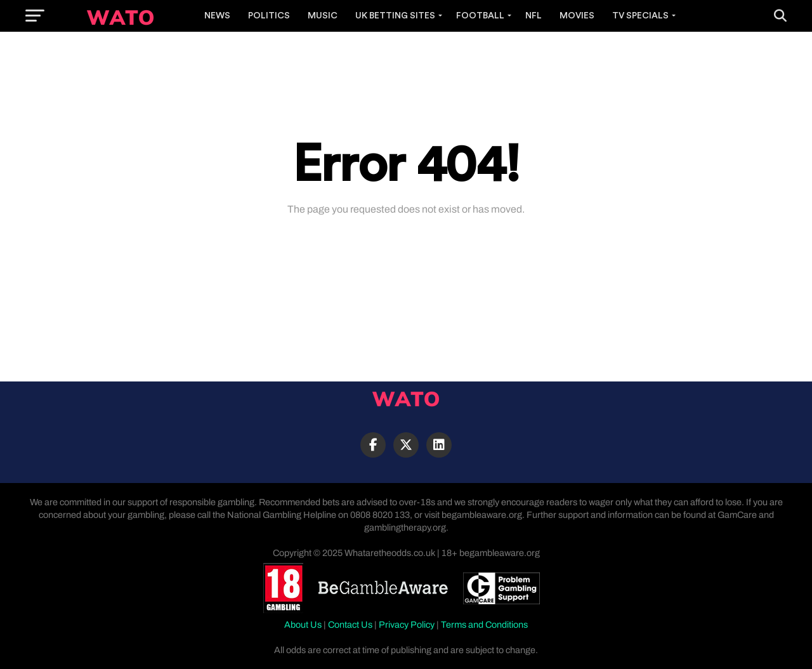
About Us (303, 625)
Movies (577, 16)
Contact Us (350, 625)
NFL (534, 16)
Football (480, 16)
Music (323, 16)
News (217, 16)
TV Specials (640, 16)
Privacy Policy (407, 625)
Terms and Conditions (484, 625)
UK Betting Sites (395, 16)
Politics (269, 16)
